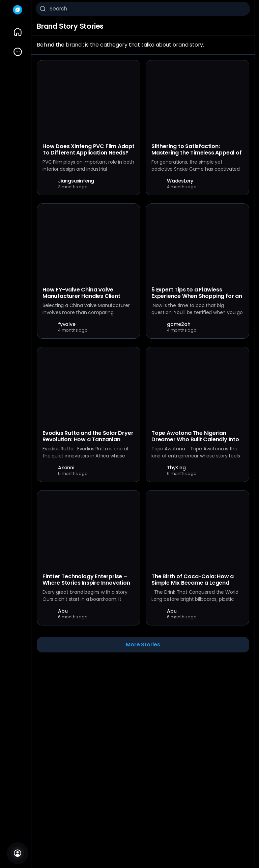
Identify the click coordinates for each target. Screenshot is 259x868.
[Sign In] (18, 853)
